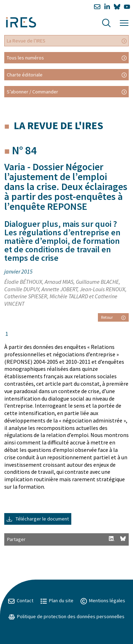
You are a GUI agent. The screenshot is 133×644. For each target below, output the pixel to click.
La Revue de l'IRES (59, 125)
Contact (21, 600)
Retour (113, 317)
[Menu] (124, 22)
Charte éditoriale (25, 75)
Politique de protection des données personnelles (66, 616)
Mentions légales (103, 600)
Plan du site (57, 600)
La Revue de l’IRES (26, 41)
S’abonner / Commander (32, 92)
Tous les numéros (25, 58)
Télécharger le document (38, 519)
